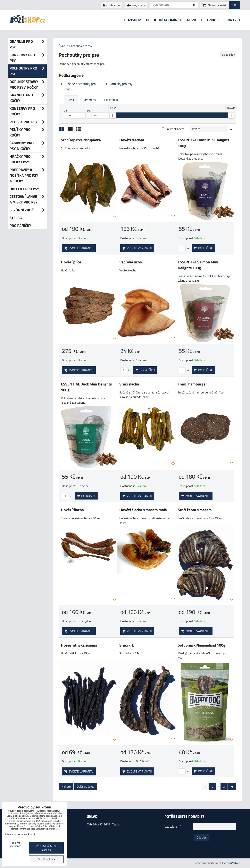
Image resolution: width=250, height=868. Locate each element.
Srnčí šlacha (129, 384)
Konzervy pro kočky (28, 111)
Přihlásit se (112, 5)
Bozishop (133, 20)
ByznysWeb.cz (231, 863)
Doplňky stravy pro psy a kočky (28, 85)
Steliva (16, 218)
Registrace (136, 5)
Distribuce (211, 20)
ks (184, 248)
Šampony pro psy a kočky (28, 146)
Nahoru (66, 786)
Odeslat (201, 837)
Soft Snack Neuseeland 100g (202, 645)
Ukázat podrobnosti (16, 845)
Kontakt (233, 20)
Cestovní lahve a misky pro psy (28, 199)
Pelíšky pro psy (28, 122)
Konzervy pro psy (28, 58)
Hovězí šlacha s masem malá (143, 510)
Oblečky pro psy (24, 189)
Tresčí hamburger (192, 384)
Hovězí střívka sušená (79, 645)
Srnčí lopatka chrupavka (81, 140)
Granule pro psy (28, 44)
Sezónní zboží (28, 210)
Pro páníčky (20, 225)
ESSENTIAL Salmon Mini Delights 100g (198, 265)
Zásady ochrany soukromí (20, 834)
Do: (98, 114)
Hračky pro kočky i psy (28, 159)
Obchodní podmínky (164, 20)
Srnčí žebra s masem (195, 510)
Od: (75, 114)
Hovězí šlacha (72, 510)
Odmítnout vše (46, 859)
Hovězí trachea (132, 140)
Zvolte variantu (79, 248)
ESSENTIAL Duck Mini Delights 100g (86, 387)
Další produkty (86, 786)
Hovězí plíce (71, 262)
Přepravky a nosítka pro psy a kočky (28, 175)
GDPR (192, 20)
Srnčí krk (127, 645)
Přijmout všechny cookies (46, 848)
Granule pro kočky (28, 98)
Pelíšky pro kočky (28, 132)
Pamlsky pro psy (121, 84)
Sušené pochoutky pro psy (80, 86)
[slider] (113, 115)
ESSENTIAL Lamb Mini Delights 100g (204, 143)
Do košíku (203, 248)
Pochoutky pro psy (28, 71)
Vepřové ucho (131, 262)
